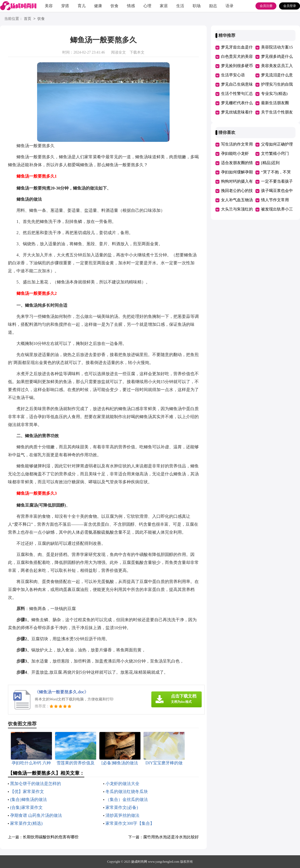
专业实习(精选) (274, 94)
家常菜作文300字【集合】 (130, 823)
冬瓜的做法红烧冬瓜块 (127, 792)
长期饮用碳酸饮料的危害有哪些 (51, 837)
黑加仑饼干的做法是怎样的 (36, 784)
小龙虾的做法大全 (122, 784)
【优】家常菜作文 (27, 792)
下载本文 (137, 52)
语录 (230, 6)
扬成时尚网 (139, 862)
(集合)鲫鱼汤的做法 (28, 799)
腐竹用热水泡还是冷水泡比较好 (171, 837)
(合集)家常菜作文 (26, 807)
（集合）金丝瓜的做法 (127, 799)
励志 (213, 6)
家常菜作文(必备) (122, 807)
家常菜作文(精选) (26, 823)
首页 (28, 19)
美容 (49, 6)
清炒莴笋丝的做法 (122, 815)
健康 (98, 6)
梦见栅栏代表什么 (237, 103)
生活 (180, 6)
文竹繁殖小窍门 (275, 154)
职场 (197, 6)
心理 (147, 6)
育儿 (82, 6)
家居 (164, 6)
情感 (131, 6)
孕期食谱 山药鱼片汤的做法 (36, 815)
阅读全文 (118, 52)
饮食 (114, 6)
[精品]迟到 (270, 163)
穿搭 (65, 6)
